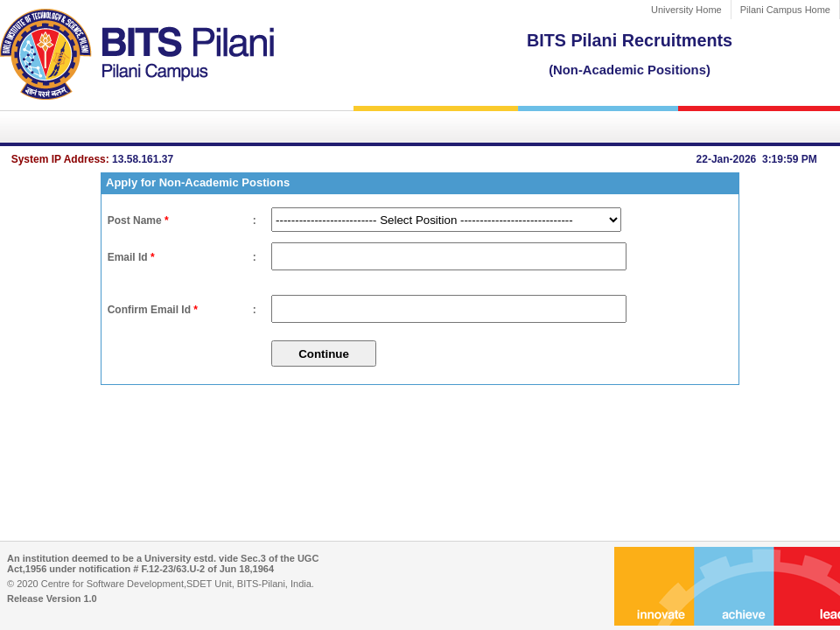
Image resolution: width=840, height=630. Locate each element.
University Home (686, 10)
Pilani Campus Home (785, 10)
